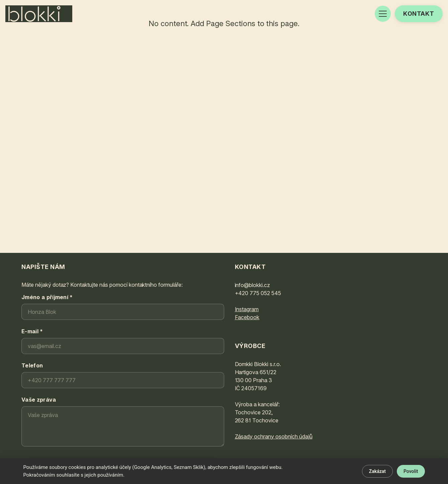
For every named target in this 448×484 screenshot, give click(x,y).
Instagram (247, 309)
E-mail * (32, 331)
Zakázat (377, 471)
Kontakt (419, 14)
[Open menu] (383, 14)
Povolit (411, 471)
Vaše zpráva (39, 400)
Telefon (32, 365)
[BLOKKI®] (39, 14)
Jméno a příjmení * (47, 297)
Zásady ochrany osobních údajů (274, 436)
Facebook (247, 317)
